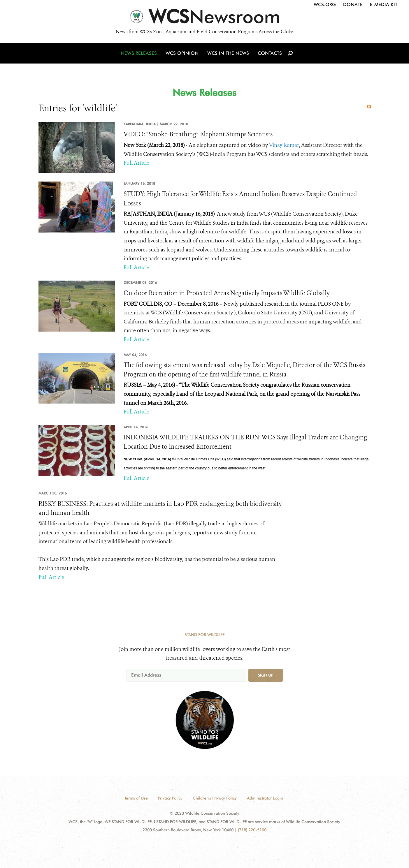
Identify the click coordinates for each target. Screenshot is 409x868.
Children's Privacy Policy (215, 798)
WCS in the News (228, 53)
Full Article (136, 163)
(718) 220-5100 (252, 830)
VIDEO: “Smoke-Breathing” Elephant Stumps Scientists (198, 134)
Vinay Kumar (284, 145)
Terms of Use (136, 798)
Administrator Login (265, 798)
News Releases (139, 53)
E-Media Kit (384, 5)
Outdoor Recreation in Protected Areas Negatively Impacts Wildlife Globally (227, 293)
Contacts (270, 53)
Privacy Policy (170, 798)
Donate (353, 5)
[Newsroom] (204, 18)
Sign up (266, 675)
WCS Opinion (182, 53)
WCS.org (325, 5)
